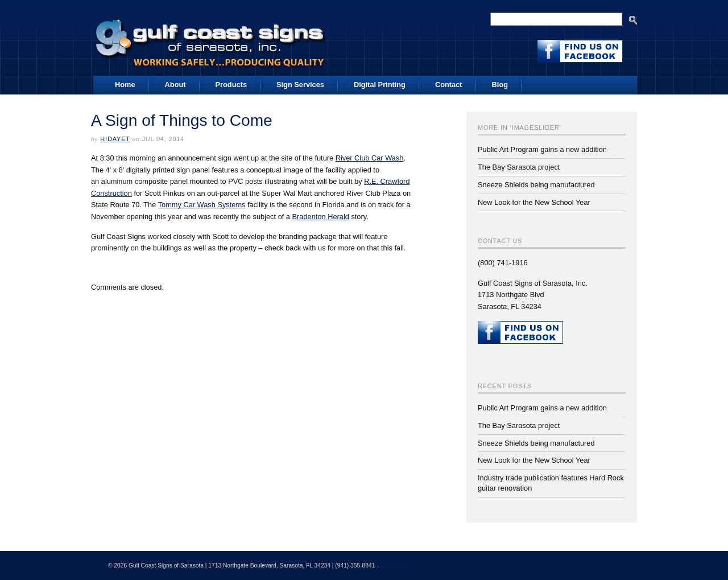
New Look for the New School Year (534, 202)
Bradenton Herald (321, 217)
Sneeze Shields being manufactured (536, 185)
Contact (449, 85)
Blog (500, 85)
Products (231, 85)
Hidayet (115, 139)
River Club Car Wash (370, 158)
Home (125, 85)
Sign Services (300, 85)
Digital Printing (380, 85)
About (175, 85)
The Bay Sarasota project (519, 167)
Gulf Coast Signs (212, 39)
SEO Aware (395, 565)
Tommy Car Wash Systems (202, 205)
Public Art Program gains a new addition (542, 149)
